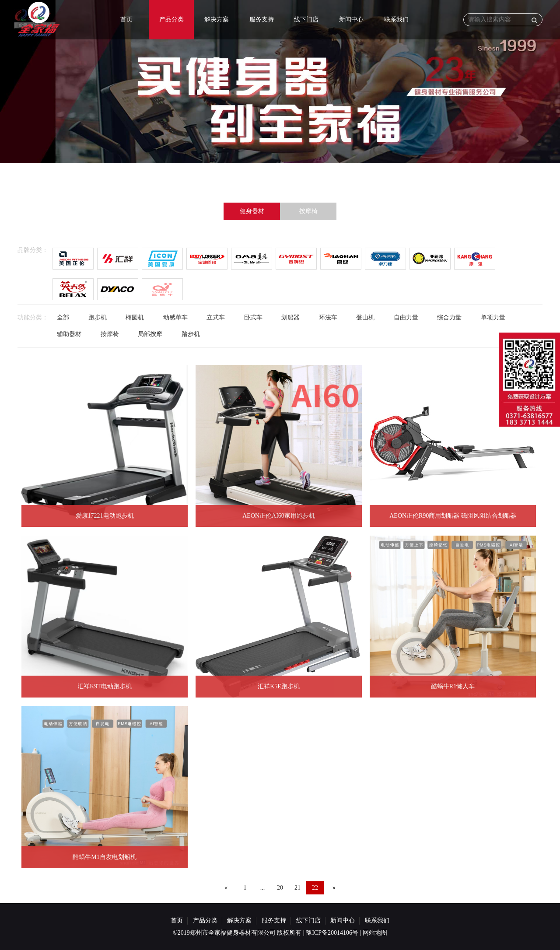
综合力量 (449, 317)
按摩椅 (308, 211)
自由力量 (406, 317)
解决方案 (217, 19)
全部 (63, 317)
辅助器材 (69, 334)
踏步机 (191, 334)
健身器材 (252, 211)
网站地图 (375, 933)
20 (280, 888)
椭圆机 (135, 317)
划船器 (290, 317)
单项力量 (493, 317)
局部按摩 (150, 334)
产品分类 (171, 19)
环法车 (328, 317)
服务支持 (262, 19)
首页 (126, 19)
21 (297, 888)
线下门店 (306, 19)
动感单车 (175, 317)
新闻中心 (351, 19)
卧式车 (253, 317)
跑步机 (98, 317)
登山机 (365, 317)
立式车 (216, 317)
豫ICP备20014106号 (332, 933)
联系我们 (396, 19)
